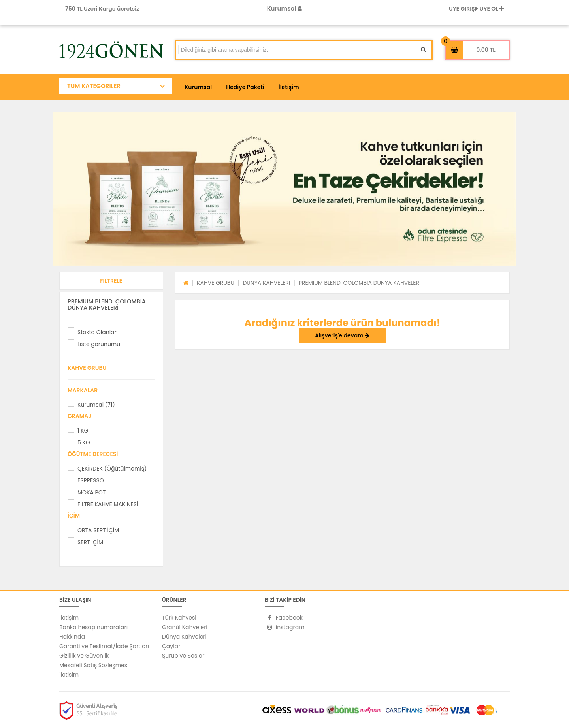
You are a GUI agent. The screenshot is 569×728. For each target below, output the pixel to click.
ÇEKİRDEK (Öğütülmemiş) (112, 469)
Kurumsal (285, 9)
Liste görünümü (99, 344)
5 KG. (84, 442)
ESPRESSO (91, 480)
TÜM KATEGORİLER (94, 86)
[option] (284, 189)
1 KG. (83, 431)
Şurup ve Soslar (183, 656)
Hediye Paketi (245, 87)
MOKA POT (91, 492)
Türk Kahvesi (179, 618)
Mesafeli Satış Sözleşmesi (94, 665)
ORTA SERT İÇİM (98, 530)
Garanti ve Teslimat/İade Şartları (104, 646)
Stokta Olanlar (97, 332)
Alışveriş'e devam (342, 335)
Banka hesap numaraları (93, 627)
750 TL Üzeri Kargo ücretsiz (102, 9)
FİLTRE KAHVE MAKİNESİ (108, 504)
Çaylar (171, 646)
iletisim (69, 675)
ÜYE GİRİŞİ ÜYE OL (476, 9)
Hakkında (72, 637)
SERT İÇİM (90, 542)
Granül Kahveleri (185, 627)
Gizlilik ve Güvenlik (84, 656)
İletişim (289, 87)
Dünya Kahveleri (184, 637)
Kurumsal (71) (96, 405)
